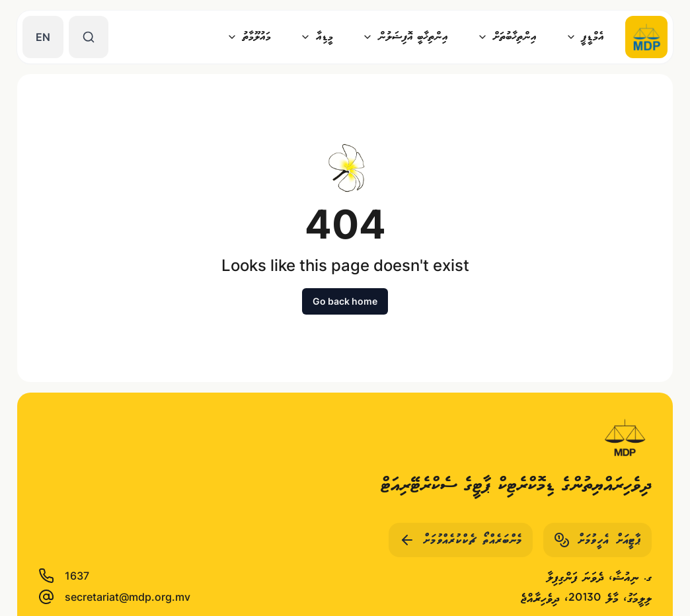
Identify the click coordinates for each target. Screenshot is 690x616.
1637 (64, 576)
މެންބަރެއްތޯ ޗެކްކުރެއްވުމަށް (461, 540)
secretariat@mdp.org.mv (114, 597)
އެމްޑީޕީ (585, 37)
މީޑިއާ (317, 37)
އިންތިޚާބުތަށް (507, 37)
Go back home (345, 301)
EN (43, 37)
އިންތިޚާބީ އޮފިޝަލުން (405, 37)
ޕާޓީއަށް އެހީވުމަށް (597, 540)
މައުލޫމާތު (249, 37)
